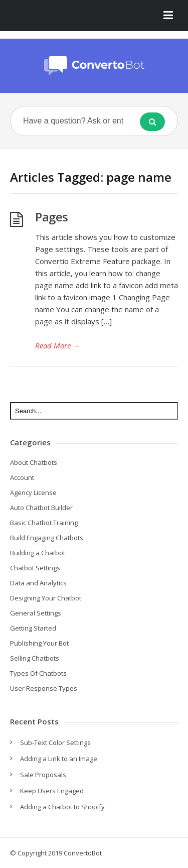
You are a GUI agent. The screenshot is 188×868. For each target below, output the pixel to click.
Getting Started (33, 628)
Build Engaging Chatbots (47, 538)
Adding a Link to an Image (59, 759)
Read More (58, 345)
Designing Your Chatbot (46, 598)
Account (22, 477)
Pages (52, 217)
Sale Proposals (43, 775)
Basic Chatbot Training (44, 523)
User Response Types (44, 688)
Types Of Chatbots (38, 673)
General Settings (36, 613)
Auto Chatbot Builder (41, 508)
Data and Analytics (38, 583)
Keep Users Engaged (52, 791)
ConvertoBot (83, 853)
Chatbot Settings (35, 568)
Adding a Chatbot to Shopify (62, 807)
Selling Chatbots (35, 658)
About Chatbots (34, 462)
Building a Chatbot (38, 553)
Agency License (33, 492)
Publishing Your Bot (39, 643)
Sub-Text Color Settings (55, 742)
